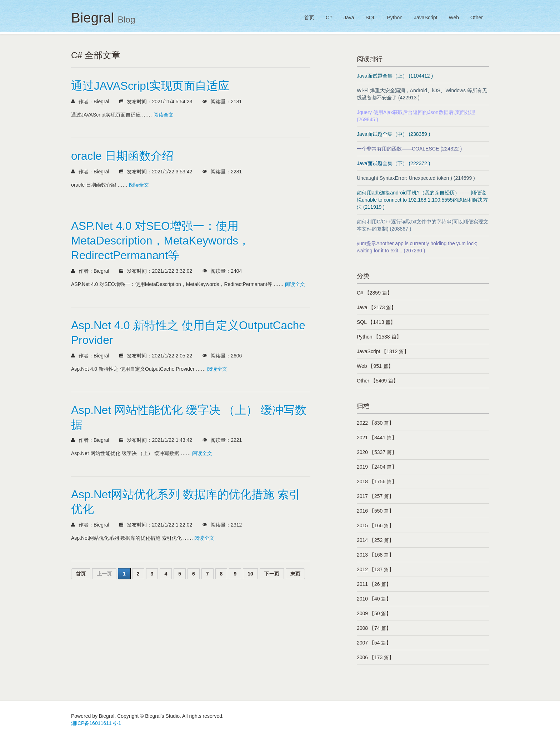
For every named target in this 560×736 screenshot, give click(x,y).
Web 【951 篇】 (375, 366)
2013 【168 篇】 (375, 555)
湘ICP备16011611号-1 (96, 723)
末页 (295, 574)
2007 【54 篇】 (374, 643)
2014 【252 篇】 (375, 540)
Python (395, 18)
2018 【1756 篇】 (377, 481)
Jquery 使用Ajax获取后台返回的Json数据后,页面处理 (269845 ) (416, 116)
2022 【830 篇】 (375, 423)
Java (349, 18)
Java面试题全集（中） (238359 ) (393, 134)
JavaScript (426, 18)
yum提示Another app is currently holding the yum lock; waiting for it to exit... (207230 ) (417, 247)
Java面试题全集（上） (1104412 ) (395, 76)
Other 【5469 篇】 (377, 381)
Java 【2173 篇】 (377, 307)
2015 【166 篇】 (375, 525)
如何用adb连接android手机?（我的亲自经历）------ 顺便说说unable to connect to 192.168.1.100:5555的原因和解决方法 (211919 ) (422, 200)
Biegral (103, 18)
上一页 (104, 574)
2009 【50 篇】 (374, 613)
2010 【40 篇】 (374, 599)
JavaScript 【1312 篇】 (383, 351)
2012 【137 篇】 (375, 569)
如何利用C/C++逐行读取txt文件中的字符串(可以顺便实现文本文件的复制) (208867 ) (422, 225)
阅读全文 (164, 115)
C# (329, 18)
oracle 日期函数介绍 (122, 156)
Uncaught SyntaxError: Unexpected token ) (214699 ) (416, 178)
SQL (370, 18)
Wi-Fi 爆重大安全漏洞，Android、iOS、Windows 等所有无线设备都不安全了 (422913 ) (422, 94)
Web (454, 18)
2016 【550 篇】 (375, 511)
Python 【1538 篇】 (379, 337)
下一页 (272, 574)
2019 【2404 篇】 (377, 467)
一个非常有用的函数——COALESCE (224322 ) (409, 149)
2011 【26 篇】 (374, 584)
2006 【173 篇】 (375, 657)
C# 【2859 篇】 (374, 293)
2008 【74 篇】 (374, 628)
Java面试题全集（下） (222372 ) (393, 163)
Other (477, 18)
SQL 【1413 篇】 (376, 322)
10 (250, 574)
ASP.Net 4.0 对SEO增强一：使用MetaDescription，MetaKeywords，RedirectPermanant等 (160, 241)
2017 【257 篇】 (375, 496)
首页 (309, 18)
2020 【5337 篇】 (377, 452)
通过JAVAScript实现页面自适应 (150, 86)
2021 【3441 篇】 (377, 438)
